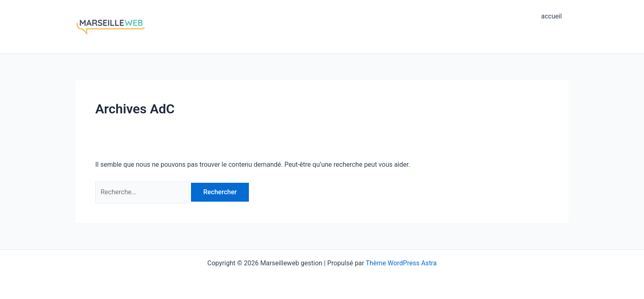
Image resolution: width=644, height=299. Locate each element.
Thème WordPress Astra (401, 263)
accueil (551, 16)
